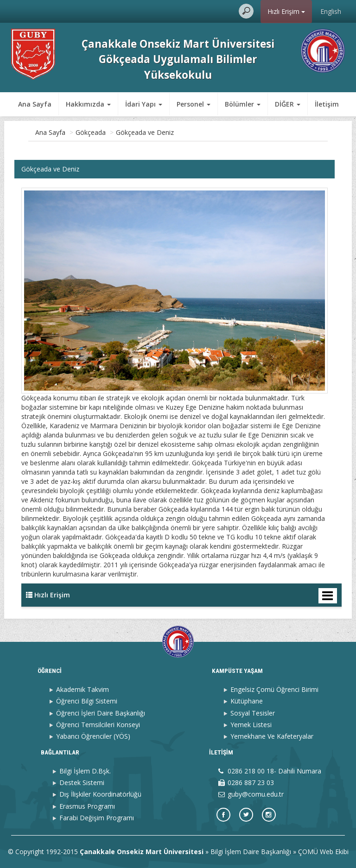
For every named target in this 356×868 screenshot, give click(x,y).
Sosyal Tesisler (253, 713)
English (331, 11)
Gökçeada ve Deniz (145, 132)
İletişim (277, 104)
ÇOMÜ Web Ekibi (323, 852)
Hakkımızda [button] (88, 104)
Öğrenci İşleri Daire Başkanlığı (101, 713)
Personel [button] (194, 104)
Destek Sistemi (82, 782)
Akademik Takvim (83, 689)
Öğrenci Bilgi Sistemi (87, 701)
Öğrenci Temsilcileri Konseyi (98, 725)
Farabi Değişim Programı (97, 818)
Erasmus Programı (87, 806)
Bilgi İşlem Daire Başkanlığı (251, 852)
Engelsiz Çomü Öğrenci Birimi (274, 689)
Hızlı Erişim (286, 11)
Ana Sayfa (35, 104)
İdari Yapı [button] (144, 104)
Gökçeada (91, 132)
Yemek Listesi (251, 725)
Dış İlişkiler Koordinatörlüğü (100, 794)
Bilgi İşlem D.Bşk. (85, 771)
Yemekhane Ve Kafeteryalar (272, 736)
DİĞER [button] (238, 104)
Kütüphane (247, 701)
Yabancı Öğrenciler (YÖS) (93, 736)
